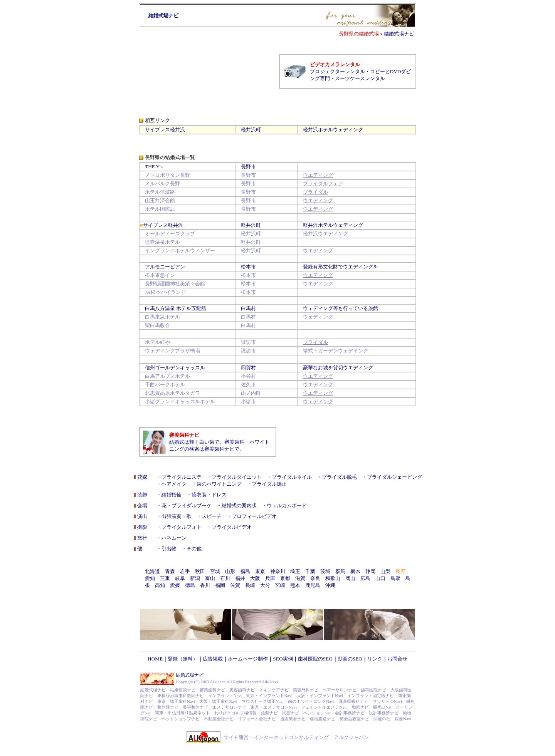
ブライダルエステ (182, 477)
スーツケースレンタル (360, 78)
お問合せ (397, 659)
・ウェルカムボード (284, 505)
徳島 (190, 585)
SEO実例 (283, 659)
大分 (265, 585)
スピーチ (212, 516)
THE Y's (154, 167)
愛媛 (175, 585)
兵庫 (270, 578)
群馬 (340, 571)
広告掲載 (213, 659)
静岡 (370, 571)
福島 (245, 571)
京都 (285, 578)
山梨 (385, 571)
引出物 (169, 549)
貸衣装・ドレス (209, 495)
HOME (155, 659)
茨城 (325, 571)
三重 (165, 578)
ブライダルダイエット (237, 477)
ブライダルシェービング (394, 477)
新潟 (195, 578)
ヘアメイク (174, 484)
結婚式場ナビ (399, 34)
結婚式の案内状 (239, 505)
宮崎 (280, 585)
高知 (160, 585)
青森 (170, 571)
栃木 (355, 571)
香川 (205, 585)
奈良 (315, 578)
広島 (365, 578)
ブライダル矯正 (269, 484)
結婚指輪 (172, 495)
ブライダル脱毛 (339, 477)
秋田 (200, 571)
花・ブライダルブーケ (187, 505)
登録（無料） (183, 659)
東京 (260, 571)
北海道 (152, 571)
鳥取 (395, 578)
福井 (240, 578)
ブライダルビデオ (232, 527)
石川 (225, 578)
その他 (194, 549)
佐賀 (235, 585)
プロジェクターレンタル (337, 71)
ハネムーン (174, 538)
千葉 (310, 571)
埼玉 (295, 571)
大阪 (255, 578)
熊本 (295, 585)
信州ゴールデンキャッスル (175, 368)
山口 (380, 578)
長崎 (250, 585)
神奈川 (278, 571)
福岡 (220, 585)
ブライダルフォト (182, 527)
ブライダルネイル (292, 477)
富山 (210, 578)
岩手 (185, 571)
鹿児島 (313, 585)
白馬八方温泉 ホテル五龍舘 (176, 308)
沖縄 (330, 585)
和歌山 (333, 578)
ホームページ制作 (248, 659)
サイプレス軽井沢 (165, 130)
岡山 (350, 578)
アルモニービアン (165, 267)
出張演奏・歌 (177, 516)
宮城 (215, 571)
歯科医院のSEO (315, 659)
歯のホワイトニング (219, 484)
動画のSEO (350, 659)
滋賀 (300, 578)
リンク (375, 659)
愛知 (150, 578)
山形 (230, 571)
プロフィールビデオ (254, 516)
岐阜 (180, 578)
